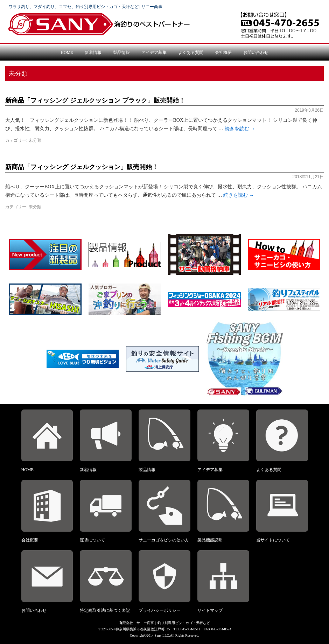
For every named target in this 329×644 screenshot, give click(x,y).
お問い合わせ (256, 52)
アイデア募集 (154, 52)
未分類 (35, 140)
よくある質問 (191, 52)
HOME (67, 52)
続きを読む (240, 129)
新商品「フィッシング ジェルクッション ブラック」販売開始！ (95, 100)
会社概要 (223, 52)
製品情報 (121, 52)
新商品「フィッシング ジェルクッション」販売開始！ (82, 167)
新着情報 (93, 52)
